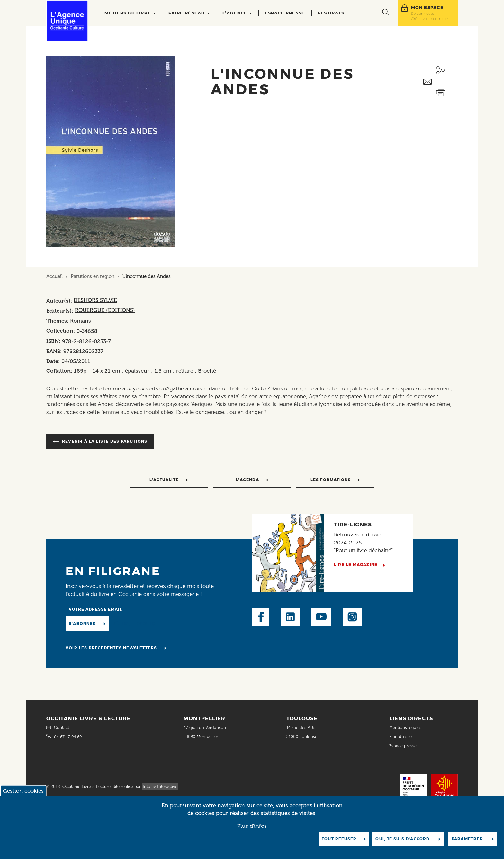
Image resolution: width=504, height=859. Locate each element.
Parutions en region (93, 276)
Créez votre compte (429, 18)
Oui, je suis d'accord (403, 845)
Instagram (352, 617)
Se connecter (423, 13)
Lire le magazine (356, 565)
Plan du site (401, 737)
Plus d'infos (252, 832)
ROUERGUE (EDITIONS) (105, 310)
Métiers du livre (130, 13)
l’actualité (164, 480)
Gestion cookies (23, 797)
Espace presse (285, 13)
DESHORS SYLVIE (95, 300)
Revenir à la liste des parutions (105, 441)
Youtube (321, 617)
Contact (62, 728)
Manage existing (135, 623)
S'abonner (82, 623)
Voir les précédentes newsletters (111, 648)
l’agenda (247, 480)
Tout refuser (339, 845)
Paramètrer (468, 845)
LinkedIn (290, 617)
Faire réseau (189, 13)
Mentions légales (406, 728)
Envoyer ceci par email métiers (441, 82)
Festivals (331, 13)
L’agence (237, 13)
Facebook (261, 617)
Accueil (54, 276)
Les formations (331, 480)
